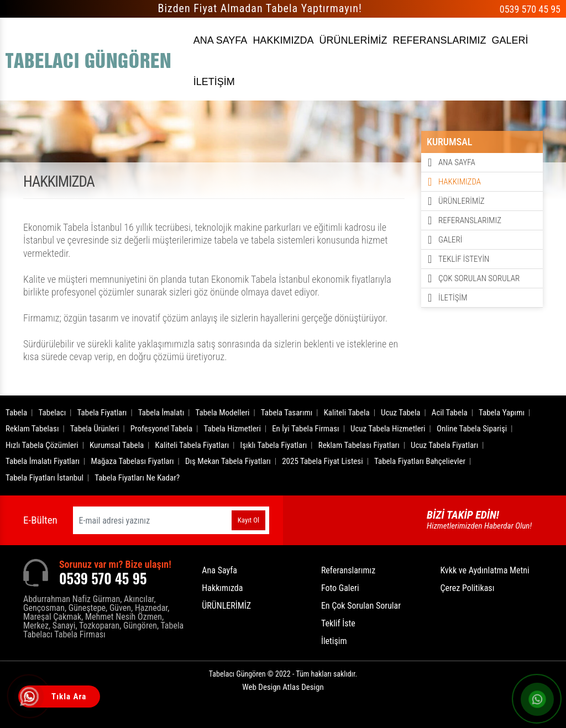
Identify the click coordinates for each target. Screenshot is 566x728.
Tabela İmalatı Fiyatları (43, 461)
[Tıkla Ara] (30, 698)
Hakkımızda (222, 588)
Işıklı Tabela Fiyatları (274, 445)
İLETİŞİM (214, 82)
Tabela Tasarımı (287, 413)
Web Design (283, 687)
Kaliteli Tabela (347, 413)
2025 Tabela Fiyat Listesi (322, 461)
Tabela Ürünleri (95, 429)
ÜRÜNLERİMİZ (353, 40)
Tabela (16, 413)
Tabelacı (53, 413)
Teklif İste (338, 623)
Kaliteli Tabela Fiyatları (192, 445)
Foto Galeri (340, 588)
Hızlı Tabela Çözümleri (42, 445)
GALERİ (510, 40)
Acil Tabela (450, 413)
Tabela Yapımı (502, 413)
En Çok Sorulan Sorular (361, 606)
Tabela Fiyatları (102, 413)
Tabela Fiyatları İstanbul (44, 478)
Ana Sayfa (219, 570)
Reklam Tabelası (32, 429)
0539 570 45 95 (530, 9)
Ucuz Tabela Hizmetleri (388, 429)
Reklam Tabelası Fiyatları (359, 445)
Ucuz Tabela (401, 413)
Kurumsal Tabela (117, 445)
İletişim (334, 641)
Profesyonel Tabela (162, 429)
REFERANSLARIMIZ (439, 40)
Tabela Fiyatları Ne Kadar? (137, 478)
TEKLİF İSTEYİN (464, 259)
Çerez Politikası (467, 588)
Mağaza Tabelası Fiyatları (132, 461)
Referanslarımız (348, 570)
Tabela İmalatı (161, 413)
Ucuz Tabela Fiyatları (444, 445)
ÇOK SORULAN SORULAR (479, 278)
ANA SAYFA (221, 40)
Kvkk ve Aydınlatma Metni (484, 570)
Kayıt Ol (248, 520)
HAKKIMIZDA (283, 40)
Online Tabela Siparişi (472, 429)
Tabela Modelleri (223, 413)
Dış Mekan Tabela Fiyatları (228, 461)
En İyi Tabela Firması (306, 429)
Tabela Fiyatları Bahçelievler (420, 461)
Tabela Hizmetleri (232, 429)
